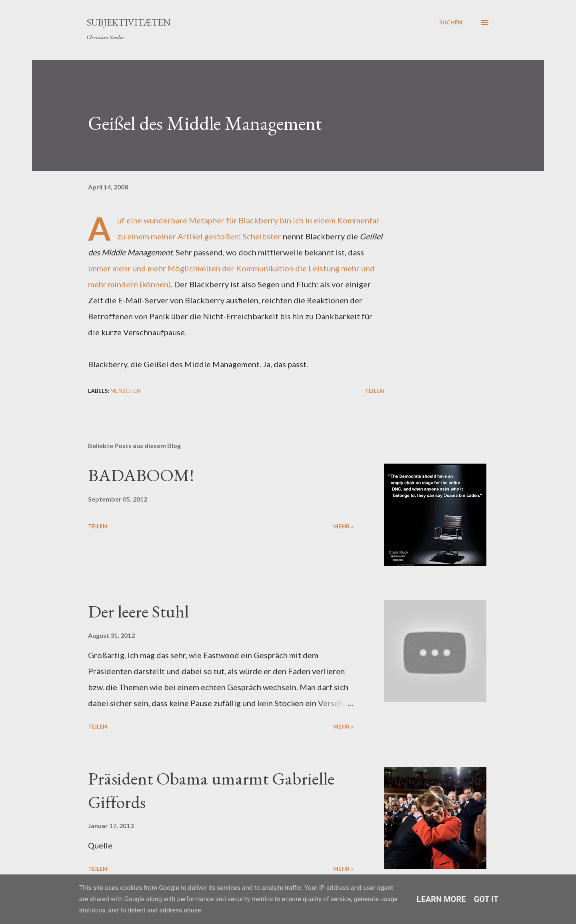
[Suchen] (451, 22)
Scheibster (262, 236)
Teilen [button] (374, 391)
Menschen (126, 391)
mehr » (343, 526)
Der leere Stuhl (138, 611)
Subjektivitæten (129, 22)
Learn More (441, 899)
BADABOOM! (141, 475)
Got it (486, 899)
